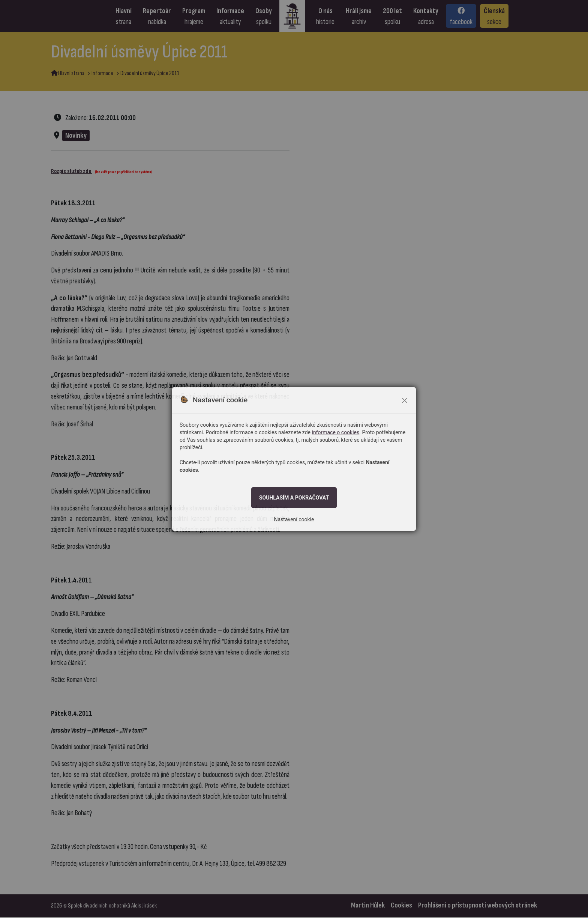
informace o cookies (336, 432)
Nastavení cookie (294, 519)
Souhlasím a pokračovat (294, 498)
